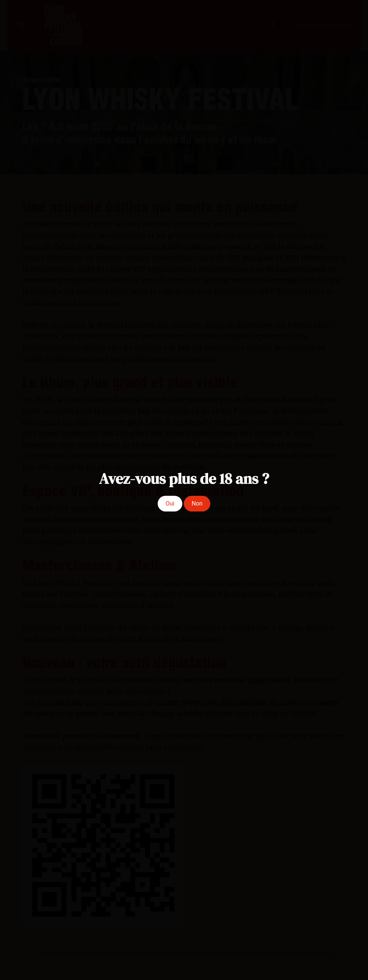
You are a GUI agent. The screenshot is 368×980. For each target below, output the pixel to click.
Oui (170, 503)
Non (197, 503)
